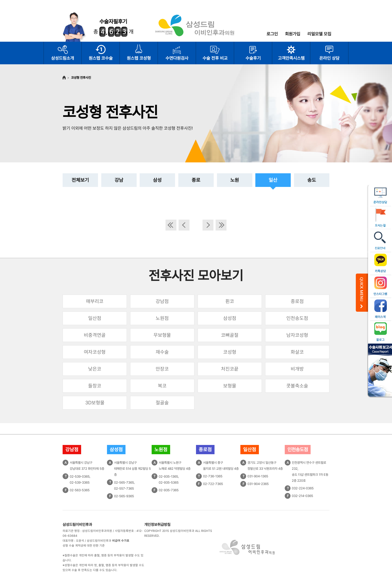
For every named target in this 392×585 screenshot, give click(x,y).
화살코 (297, 352)
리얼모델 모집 (319, 34)
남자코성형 (297, 335)
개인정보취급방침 (157, 525)
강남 (119, 180)
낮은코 (95, 369)
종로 (196, 180)
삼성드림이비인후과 (77, 525)
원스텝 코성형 (139, 58)
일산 (273, 180)
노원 (235, 180)
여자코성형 (95, 352)
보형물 (230, 386)
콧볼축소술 (297, 386)
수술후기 (253, 58)
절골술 (162, 403)
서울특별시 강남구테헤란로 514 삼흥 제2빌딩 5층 (132, 469)
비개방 (297, 369)
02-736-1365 (213, 476)
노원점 (162, 318)
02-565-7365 (124, 483)
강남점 (162, 301)
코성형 (230, 352)
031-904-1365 (258, 476)
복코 (162, 386)
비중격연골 (95, 335)
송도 (312, 180)
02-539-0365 (80, 477)
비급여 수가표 (121, 541)
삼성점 (230, 318)
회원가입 (293, 34)
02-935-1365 (168, 477)
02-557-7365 (124, 489)
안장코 (162, 369)
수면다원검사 (177, 58)
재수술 (162, 352)
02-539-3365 (80, 483)
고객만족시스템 (291, 58)
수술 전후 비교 (215, 58)
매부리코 (95, 301)
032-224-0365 (303, 488)
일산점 (95, 318)
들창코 (95, 386)
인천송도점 (297, 318)
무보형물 (162, 335)
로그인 (272, 34)
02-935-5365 (169, 483)
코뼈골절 (230, 335)
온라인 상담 (329, 58)
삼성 (157, 180)
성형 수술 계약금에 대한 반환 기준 (84, 546)
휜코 (230, 301)
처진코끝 (230, 369)
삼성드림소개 (63, 58)
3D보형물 (95, 403)
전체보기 (80, 180)
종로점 (297, 301)
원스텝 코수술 (101, 58)
